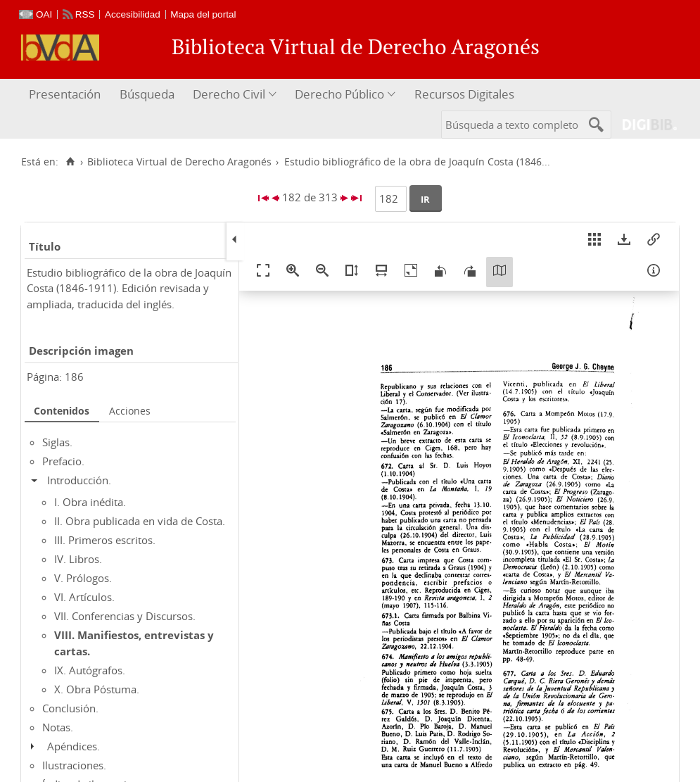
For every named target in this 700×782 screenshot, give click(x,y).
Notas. (58, 727)
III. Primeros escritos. (105, 540)
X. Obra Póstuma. (97, 689)
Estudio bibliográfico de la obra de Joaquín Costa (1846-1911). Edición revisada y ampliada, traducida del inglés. (129, 288)
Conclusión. (70, 708)
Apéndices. (74, 746)
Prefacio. (63, 461)
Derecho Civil (229, 94)
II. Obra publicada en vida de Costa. (140, 521)
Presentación (65, 94)
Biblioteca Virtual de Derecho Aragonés (179, 162)
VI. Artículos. (84, 597)
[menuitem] (66, 95)
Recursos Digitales (464, 94)
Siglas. (57, 442)
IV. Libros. (78, 559)
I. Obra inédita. (90, 502)
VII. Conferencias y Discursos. (125, 616)
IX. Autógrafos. (90, 670)
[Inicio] (70, 162)
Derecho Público (339, 94)
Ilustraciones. (74, 765)
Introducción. (79, 480)
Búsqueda (147, 94)
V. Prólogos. (83, 578)
